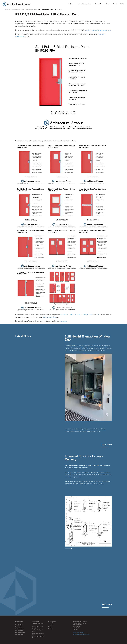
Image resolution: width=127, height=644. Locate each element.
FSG (98, 315)
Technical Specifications (84, 4)
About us (51, 625)
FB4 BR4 (77, 315)
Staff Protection (20, 629)
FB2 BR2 (64, 315)
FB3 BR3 (70, 315)
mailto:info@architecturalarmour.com (99, 30)
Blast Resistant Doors (27, 10)
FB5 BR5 (84, 315)
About (108, 4)
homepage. (64, 321)
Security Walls (19, 631)
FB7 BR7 (90, 315)
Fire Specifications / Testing (37, 631)
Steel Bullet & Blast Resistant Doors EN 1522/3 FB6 (48, 10)
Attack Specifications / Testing (38, 634)
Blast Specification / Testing (37, 627)
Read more (107, 445)
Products (71, 4)
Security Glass (19, 625)
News (115, 4)
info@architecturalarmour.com (81, 634)
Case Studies (99, 4)
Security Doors (16, 10)
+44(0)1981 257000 (78, 633)
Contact (122, 4)
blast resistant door (50, 317)
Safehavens (18, 627)
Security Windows (20, 633)
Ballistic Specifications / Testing (38, 637)
